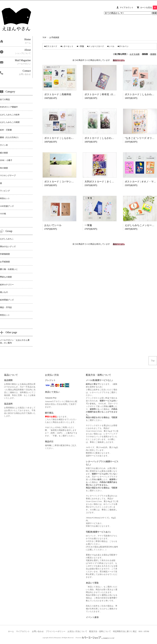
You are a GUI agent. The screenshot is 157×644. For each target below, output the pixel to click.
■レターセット (67, 46)
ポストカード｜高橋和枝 (58, 94)
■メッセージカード (96, 46)
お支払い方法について (77, 631)
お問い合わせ (38, 631)
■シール (111, 46)
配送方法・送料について (100, 631)
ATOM (146, 631)
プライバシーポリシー (56, 631)
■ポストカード (51, 46)
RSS (140, 631)
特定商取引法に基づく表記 (125, 631)
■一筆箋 (80, 46)
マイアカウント (127, 8)
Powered (95, 638)
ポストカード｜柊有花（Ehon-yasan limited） (109, 94)
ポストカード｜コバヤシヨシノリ (63, 182)
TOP (44, 37)
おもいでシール (53, 225)
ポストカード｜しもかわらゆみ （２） (65, 138)
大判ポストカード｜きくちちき (102, 182)
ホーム (11, 631)
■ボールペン (123, 46)
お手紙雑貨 (54, 37)
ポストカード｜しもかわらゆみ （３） (106, 138)
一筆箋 (88, 225)
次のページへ (119, 60)
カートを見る (149, 8)
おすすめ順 (135, 54)
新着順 (153, 54)
